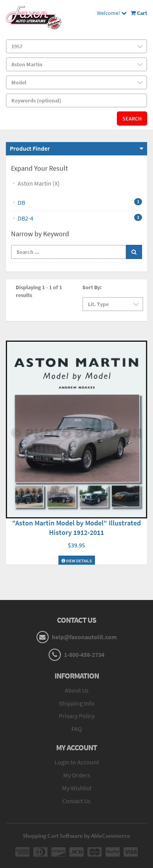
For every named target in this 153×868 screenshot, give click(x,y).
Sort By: (92, 287)
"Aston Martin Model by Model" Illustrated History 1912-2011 (76, 528)
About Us (77, 690)
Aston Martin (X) (39, 183)
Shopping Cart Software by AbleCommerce (76, 836)
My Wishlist (77, 788)
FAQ (77, 729)
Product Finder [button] (30, 148)
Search (132, 119)
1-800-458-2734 (84, 655)
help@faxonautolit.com (84, 637)
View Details (77, 561)
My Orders (77, 775)
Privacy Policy (77, 716)
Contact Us (76, 801)
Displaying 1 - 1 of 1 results (39, 291)
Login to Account (77, 762)
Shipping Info (77, 703)
